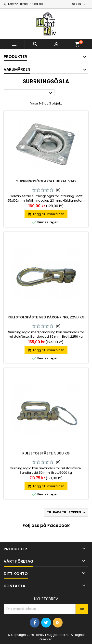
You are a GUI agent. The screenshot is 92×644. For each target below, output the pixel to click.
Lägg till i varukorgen (46, 214)
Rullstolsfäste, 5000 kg (46, 453)
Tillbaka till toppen (67, 512)
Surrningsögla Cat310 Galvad (46, 181)
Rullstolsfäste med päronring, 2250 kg (46, 317)
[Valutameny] (79, 4)
